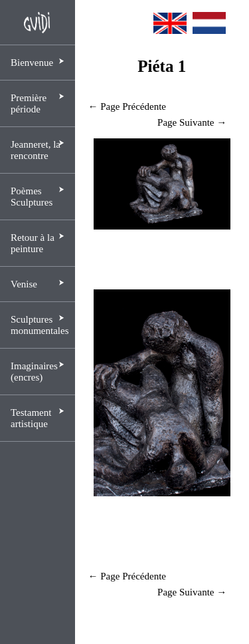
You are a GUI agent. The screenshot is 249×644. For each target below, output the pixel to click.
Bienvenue (32, 63)
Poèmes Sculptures (32, 197)
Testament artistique (31, 418)
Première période (29, 103)
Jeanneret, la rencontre (36, 150)
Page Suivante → (192, 122)
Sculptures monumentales (40, 325)
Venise (24, 284)
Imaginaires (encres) (34, 372)
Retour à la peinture (33, 243)
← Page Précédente (127, 106)
